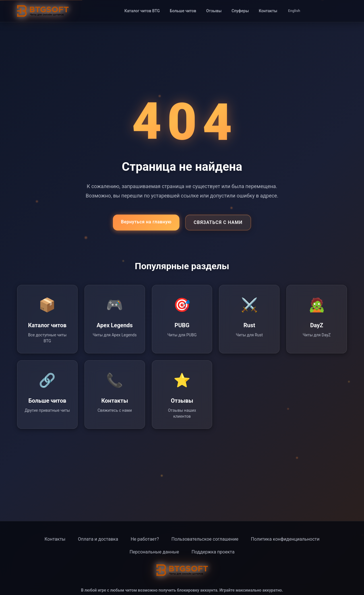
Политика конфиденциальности (285, 539)
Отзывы (214, 11)
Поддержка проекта (213, 552)
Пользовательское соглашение (205, 539)
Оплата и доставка (98, 539)
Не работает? (145, 539)
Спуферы (240, 11)
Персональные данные (154, 552)
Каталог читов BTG (142, 11)
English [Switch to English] (294, 11)
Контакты (268, 11)
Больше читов (183, 11)
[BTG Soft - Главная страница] (43, 11)
